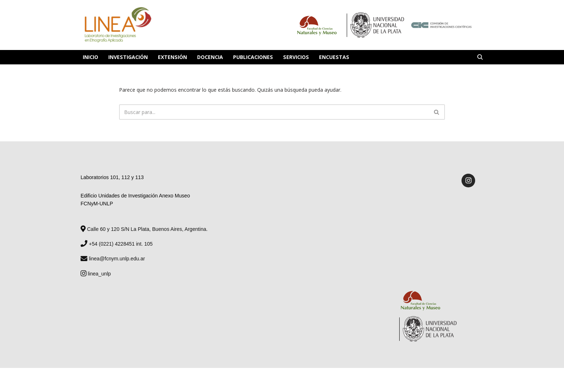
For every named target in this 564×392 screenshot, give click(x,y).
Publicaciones (252, 57)
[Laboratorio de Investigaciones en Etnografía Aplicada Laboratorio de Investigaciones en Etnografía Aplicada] (117, 25)
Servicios (295, 57)
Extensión (172, 57)
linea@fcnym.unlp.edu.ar (113, 258)
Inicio (90, 57)
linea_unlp (96, 273)
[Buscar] (480, 57)
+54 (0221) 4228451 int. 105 (116, 243)
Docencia (209, 57)
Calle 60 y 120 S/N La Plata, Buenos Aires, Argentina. (144, 228)
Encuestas (332, 57)
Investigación (128, 57)
